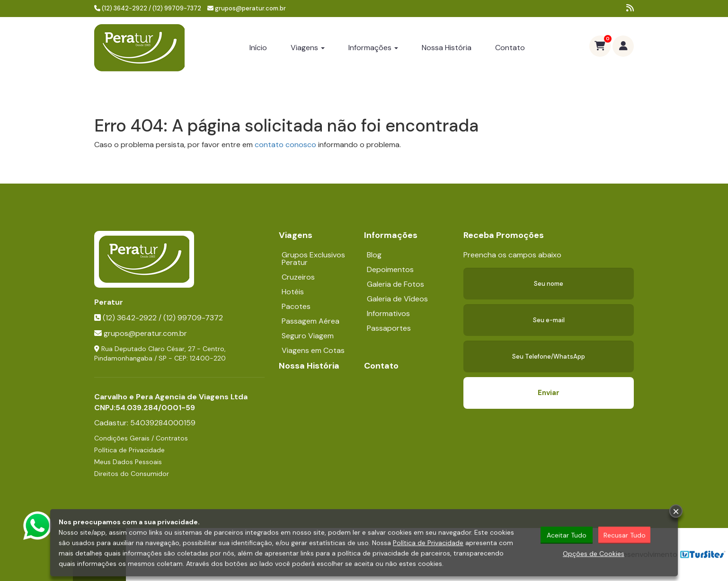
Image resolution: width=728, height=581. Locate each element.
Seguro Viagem (308, 336)
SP (163, 358)
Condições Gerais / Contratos (141, 438)
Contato (510, 48)
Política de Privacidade (129, 450)
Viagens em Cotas (313, 350)
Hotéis (293, 292)
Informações (373, 48)
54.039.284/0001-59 (155, 408)
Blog (374, 255)
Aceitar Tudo (567, 536)
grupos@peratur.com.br (250, 8)
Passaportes (389, 328)
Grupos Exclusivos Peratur (313, 259)
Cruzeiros (298, 277)
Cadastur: (145, 423)
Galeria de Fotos (395, 284)
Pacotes (296, 306)
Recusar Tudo (625, 536)
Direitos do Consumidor (132, 474)
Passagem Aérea (311, 321)
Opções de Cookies (594, 554)
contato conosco (285, 145)
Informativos (388, 313)
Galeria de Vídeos (397, 299)
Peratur (109, 302)
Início (258, 48)
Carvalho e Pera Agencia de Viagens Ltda (171, 397)
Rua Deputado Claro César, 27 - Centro (163, 349)
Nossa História (447, 48)
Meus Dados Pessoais (128, 462)
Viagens (308, 48)
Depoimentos (390, 269)
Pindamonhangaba (123, 358)
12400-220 (208, 358)
